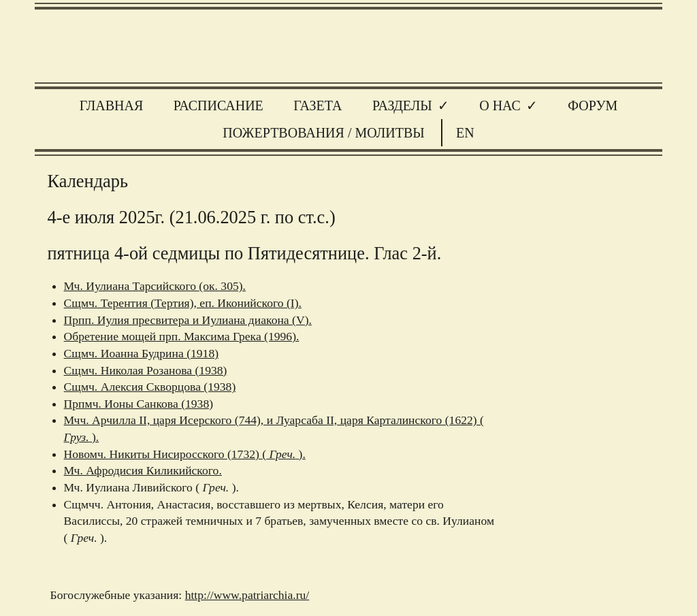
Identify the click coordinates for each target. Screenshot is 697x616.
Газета (318, 106)
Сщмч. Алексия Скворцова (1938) (150, 387)
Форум (593, 106)
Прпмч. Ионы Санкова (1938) (139, 404)
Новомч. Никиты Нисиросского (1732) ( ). (185, 454)
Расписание (218, 106)
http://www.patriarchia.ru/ (247, 595)
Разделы (402, 106)
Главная (112, 106)
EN (465, 133)
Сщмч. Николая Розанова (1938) (146, 370)
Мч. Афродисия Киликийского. (143, 470)
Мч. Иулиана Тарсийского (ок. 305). (155, 286)
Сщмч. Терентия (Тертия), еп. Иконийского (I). (183, 303)
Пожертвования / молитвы (323, 133)
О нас (500, 106)
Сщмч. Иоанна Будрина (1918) (141, 353)
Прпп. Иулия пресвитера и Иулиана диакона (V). (188, 320)
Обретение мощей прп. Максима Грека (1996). (182, 336)
